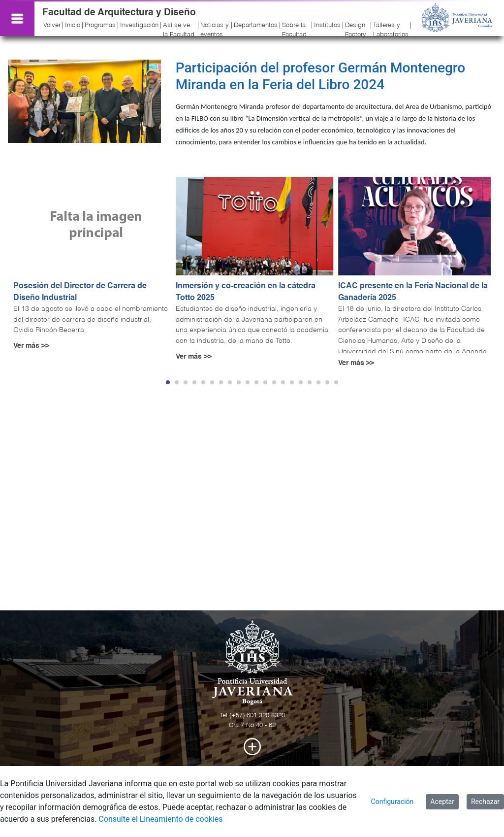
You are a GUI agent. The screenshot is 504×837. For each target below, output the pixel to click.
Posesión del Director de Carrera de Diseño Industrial (80, 292)
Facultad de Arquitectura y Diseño (119, 13)
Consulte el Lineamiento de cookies (160, 819)
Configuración (393, 802)
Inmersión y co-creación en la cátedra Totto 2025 (246, 292)
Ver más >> (31, 346)
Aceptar (442, 802)
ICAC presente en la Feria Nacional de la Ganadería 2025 (413, 292)
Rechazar (485, 802)
